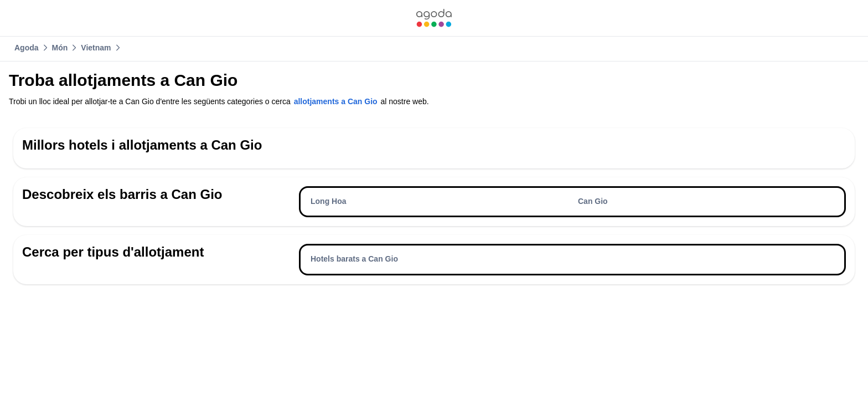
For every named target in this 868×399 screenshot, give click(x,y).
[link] (434, 18)
